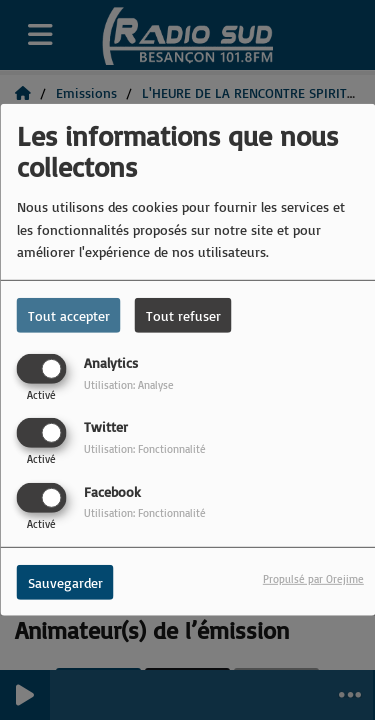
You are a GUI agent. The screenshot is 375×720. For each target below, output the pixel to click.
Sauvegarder (65, 581)
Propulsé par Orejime (313, 578)
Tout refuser (183, 315)
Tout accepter (69, 315)
